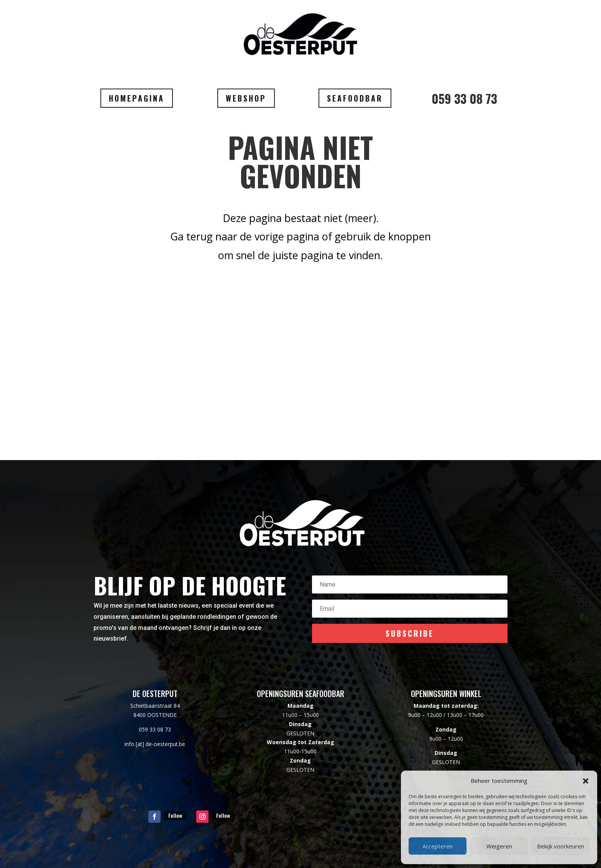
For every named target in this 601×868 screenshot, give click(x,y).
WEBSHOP (246, 98)
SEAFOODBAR (355, 98)
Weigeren (499, 846)
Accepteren (438, 846)
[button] (586, 781)
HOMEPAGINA (137, 98)
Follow (175, 815)
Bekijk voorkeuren (561, 846)
